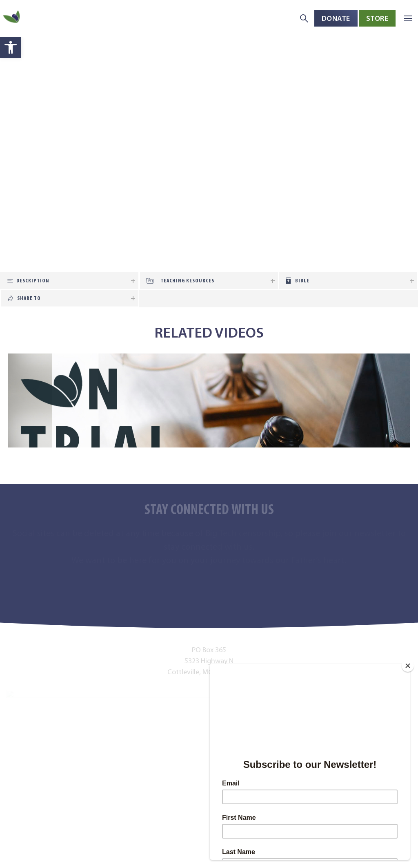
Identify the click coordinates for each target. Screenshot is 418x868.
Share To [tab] (29, 298)
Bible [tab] (302, 281)
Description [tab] (33, 281)
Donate (336, 18)
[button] (11, 47)
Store (377, 18)
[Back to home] (12, 19)
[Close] (408, 666)
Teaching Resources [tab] (187, 281)
